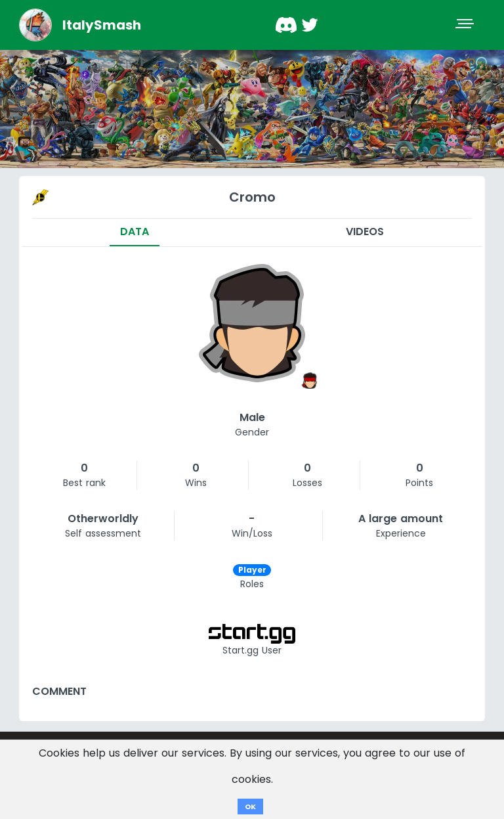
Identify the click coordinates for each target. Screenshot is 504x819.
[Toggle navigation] (466, 25)
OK (250, 807)
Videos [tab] (365, 232)
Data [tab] (135, 232)
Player (252, 570)
